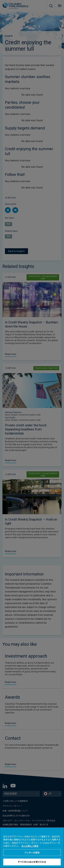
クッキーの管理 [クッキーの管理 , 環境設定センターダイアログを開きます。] (32, 853)
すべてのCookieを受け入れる (32, 862)
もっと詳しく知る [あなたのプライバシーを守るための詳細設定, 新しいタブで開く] (30, 846)
